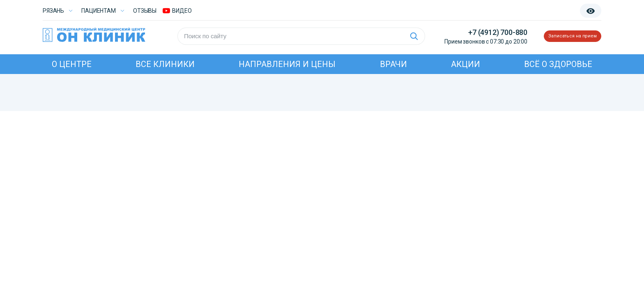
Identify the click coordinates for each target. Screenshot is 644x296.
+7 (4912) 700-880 (475, 32)
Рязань (53, 11)
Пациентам (99, 11)
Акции (466, 64)
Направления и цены (287, 64)
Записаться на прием (561, 36)
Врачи (393, 64)
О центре (72, 64)
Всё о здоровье (558, 64)
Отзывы (145, 11)
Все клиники (165, 64)
